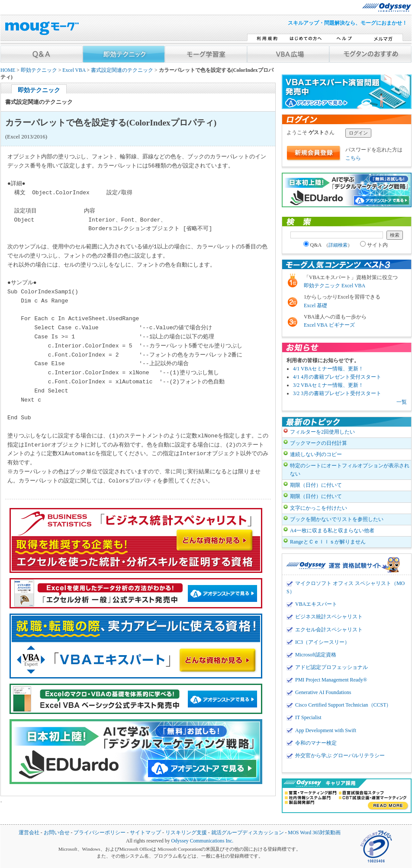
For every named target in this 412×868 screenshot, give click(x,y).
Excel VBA (74, 70)
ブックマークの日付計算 (319, 443)
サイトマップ (145, 833)
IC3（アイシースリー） (322, 642)
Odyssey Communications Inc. (202, 841)
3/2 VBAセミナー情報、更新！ (328, 385)
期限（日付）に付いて (316, 485)
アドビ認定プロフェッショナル (332, 667)
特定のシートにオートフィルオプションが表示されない (350, 470)
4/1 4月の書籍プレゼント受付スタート (337, 377)
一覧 (402, 402)
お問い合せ (57, 833)
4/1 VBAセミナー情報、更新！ (328, 369)
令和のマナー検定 (316, 743)
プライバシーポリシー (100, 833)
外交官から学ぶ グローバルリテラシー (340, 755)
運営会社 (29, 833)
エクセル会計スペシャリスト (329, 630)
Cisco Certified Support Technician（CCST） (343, 705)
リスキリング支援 (186, 833)
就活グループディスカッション (248, 833)
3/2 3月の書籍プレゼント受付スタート (337, 393)
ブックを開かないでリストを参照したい (337, 519)
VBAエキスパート (316, 604)
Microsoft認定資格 (316, 655)
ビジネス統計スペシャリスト (329, 617)
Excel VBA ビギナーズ (329, 325)
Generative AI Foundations (323, 692)
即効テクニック (39, 70)
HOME (8, 70)
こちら (353, 158)
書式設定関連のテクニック (122, 70)
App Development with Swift (326, 730)
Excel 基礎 (315, 305)
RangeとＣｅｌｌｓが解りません (328, 542)
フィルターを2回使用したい (322, 432)
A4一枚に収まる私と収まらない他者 (332, 530)
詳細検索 (338, 245)
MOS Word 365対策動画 (314, 833)
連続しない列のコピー (316, 454)
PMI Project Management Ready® (331, 680)
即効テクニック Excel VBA (335, 286)
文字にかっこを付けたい (319, 508)
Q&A (328, 245)
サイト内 (374, 245)
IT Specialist (308, 717)
